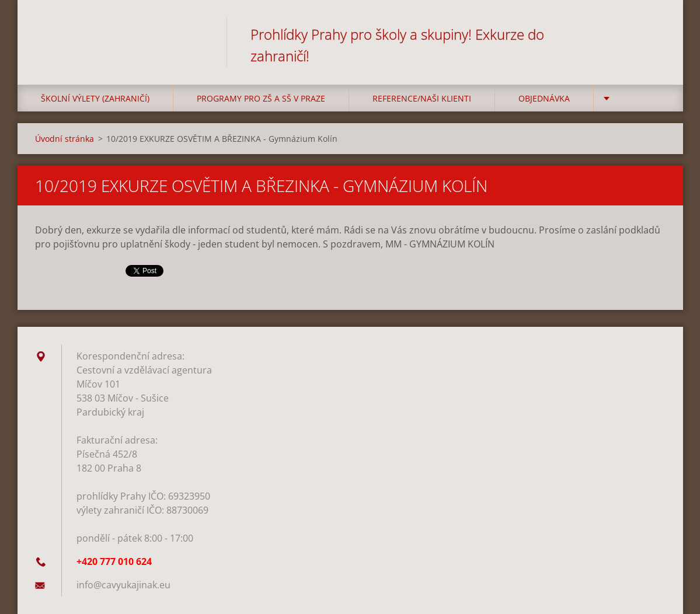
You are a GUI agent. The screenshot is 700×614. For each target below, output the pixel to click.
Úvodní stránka (65, 139)
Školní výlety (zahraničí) (95, 98)
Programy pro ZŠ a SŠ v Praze (261, 98)
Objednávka (544, 98)
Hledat (653, 34)
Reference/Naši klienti (422, 98)
